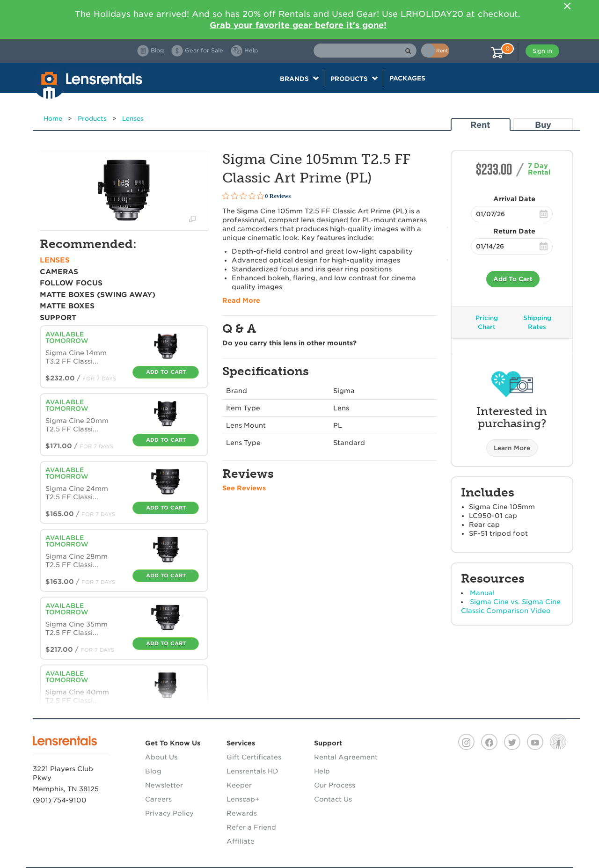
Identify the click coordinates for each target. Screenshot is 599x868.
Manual (482, 593)
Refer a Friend (251, 827)
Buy (543, 125)
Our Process (335, 785)
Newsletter (164, 785)
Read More (241, 300)
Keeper (239, 785)
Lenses (133, 119)
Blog (153, 771)
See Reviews (244, 488)
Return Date (514, 231)
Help (322, 771)
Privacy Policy (169, 813)
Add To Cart (513, 279)
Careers (158, 799)
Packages (407, 78)
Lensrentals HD (252, 771)
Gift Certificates (254, 757)
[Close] (567, 6)
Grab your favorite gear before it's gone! (298, 25)
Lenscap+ (243, 799)
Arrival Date (514, 199)
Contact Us (333, 799)
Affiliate (241, 841)
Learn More (512, 448)
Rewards (242, 813)
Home (53, 119)
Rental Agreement (346, 757)
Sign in (542, 51)
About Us (161, 757)
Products (92, 119)
